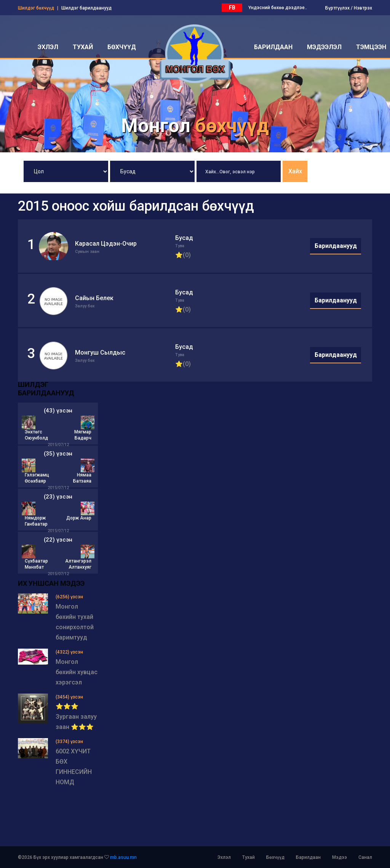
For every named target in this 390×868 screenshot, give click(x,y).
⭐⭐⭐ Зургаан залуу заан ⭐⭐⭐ (76, 717)
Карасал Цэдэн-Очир (106, 244)
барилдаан (273, 47)
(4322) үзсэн (69, 652)
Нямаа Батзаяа (82, 478)
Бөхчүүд (275, 857)
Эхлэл (224, 857)
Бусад (184, 238)
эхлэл (48, 47)
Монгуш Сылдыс (100, 352)
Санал (365, 857)
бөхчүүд (122, 47)
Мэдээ (340, 857)
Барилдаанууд (336, 246)
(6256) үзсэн (69, 597)
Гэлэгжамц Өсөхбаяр (37, 478)
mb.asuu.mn (123, 857)
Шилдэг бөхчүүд (36, 8)
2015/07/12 (58, 445)
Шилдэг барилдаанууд (86, 8)
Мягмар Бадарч (83, 435)
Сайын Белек (94, 298)
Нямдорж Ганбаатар (36, 521)
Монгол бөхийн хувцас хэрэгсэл (77, 672)
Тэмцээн (371, 47)
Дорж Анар (79, 518)
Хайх (295, 171)
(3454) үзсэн (69, 697)
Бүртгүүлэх (337, 8)
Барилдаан (308, 857)
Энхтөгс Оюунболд (36, 435)
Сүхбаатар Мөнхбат (36, 564)
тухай (83, 47)
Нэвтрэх (363, 8)
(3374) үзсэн (69, 742)
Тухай (249, 857)
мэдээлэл (324, 47)
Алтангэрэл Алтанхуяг (78, 564)
